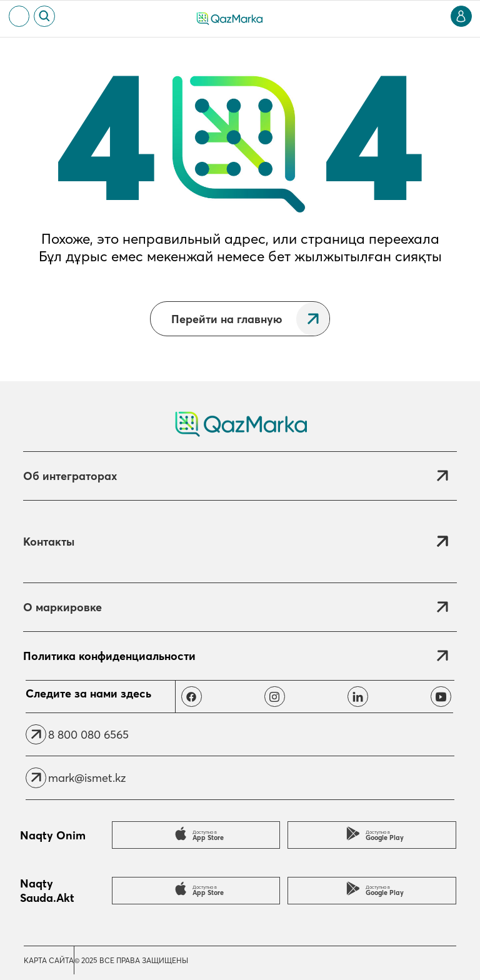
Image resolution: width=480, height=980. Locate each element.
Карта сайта (49, 960)
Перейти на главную (227, 319)
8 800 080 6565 (88, 735)
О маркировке (62, 607)
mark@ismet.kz (87, 778)
